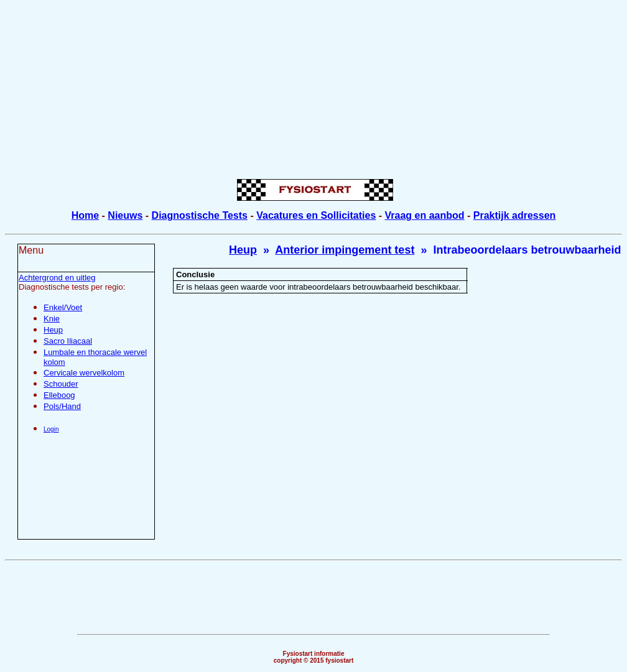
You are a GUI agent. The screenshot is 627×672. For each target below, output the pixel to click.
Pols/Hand (62, 406)
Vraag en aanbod (425, 215)
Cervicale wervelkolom (84, 373)
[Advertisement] (316, 92)
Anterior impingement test (345, 250)
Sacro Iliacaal (68, 341)
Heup (53, 330)
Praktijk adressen (515, 215)
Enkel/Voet (63, 307)
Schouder (61, 384)
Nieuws (125, 215)
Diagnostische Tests (200, 215)
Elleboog (59, 395)
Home (85, 215)
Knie (52, 319)
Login (51, 429)
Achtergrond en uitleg (57, 278)
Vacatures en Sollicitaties (316, 215)
